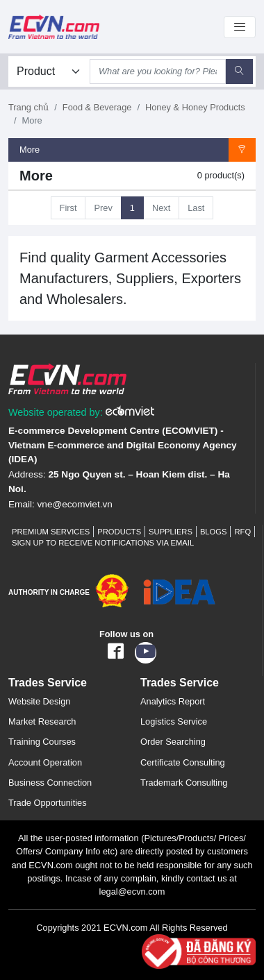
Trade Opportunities (48, 803)
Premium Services (51, 532)
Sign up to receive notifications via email (103, 543)
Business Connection (50, 783)
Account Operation (45, 762)
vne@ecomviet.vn (75, 504)
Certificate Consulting (183, 762)
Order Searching (173, 742)
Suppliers (171, 532)
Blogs (214, 532)
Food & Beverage (97, 107)
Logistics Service (174, 721)
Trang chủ (28, 107)
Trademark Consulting (184, 783)
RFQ (242, 532)
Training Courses (42, 742)
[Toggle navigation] (240, 27)
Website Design (39, 701)
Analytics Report (173, 701)
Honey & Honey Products (195, 107)
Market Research (42, 721)
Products (119, 532)
